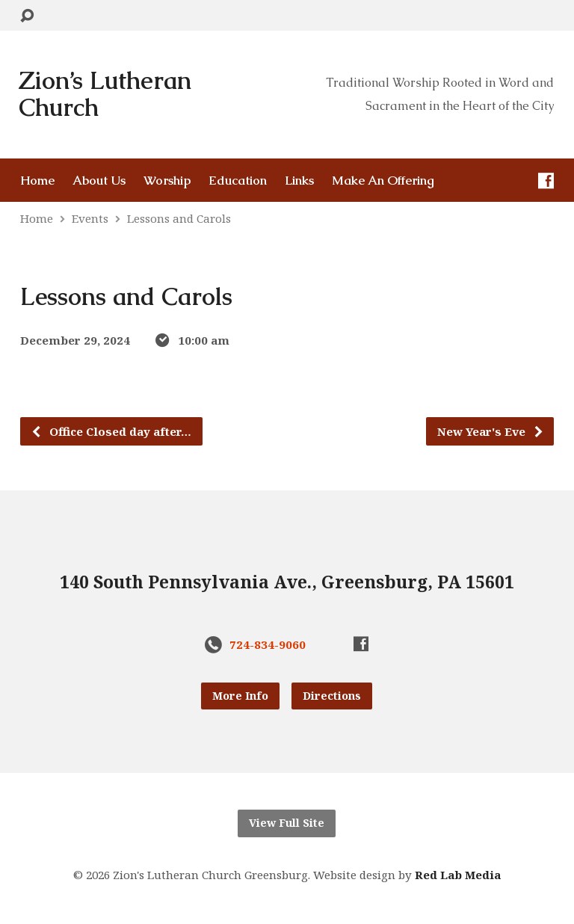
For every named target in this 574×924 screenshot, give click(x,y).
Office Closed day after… (111, 431)
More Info (240, 696)
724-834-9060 (268, 644)
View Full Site (287, 823)
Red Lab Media (458, 875)
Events (90, 218)
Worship (167, 181)
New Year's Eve (491, 431)
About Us (99, 181)
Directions (332, 696)
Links (299, 181)
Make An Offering (383, 181)
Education (238, 181)
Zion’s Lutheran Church (105, 94)
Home (37, 181)
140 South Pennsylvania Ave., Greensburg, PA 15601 (287, 582)
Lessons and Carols (179, 218)
